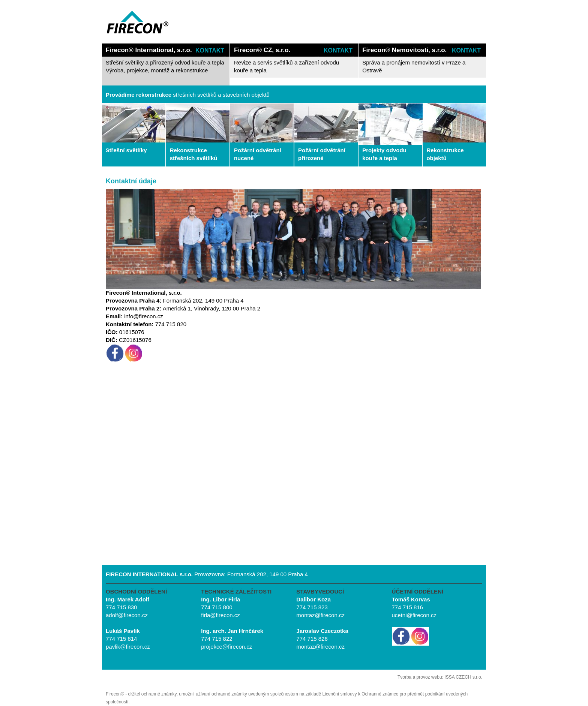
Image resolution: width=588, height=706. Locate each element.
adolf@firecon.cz (127, 615)
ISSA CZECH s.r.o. (463, 677)
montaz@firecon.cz (320, 615)
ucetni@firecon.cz (414, 615)
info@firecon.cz (144, 316)
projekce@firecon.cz (226, 647)
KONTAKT (210, 50)
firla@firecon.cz (220, 615)
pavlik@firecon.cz (128, 647)
